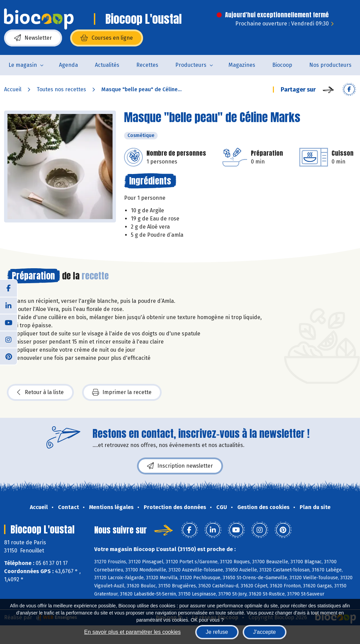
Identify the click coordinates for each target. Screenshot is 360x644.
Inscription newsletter (180, 466)
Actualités (107, 65)
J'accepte (265, 632)
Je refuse (217, 632)
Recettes (147, 65)
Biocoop (282, 65)
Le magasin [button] (23, 65)
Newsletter (33, 38)
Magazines (242, 65)
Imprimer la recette (122, 392)
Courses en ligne (107, 38)
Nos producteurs (330, 65)
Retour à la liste (40, 392)
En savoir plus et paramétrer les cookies (132, 632)
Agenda (68, 65)
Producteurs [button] (191, 65)
